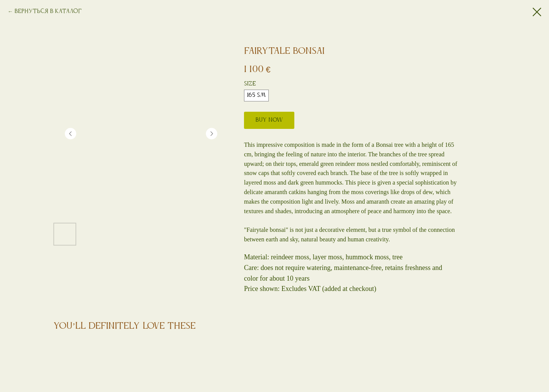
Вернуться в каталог (48, 11)
